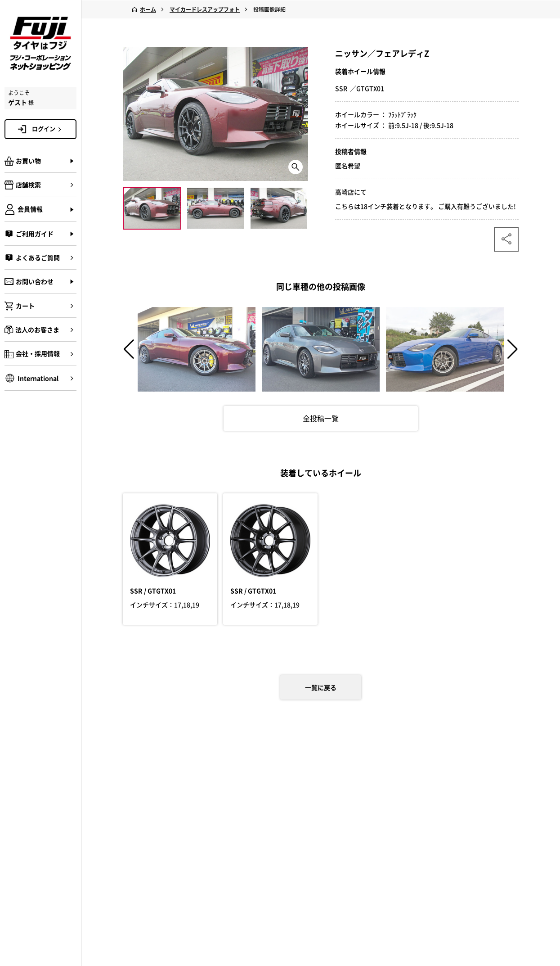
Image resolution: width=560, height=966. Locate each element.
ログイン (48, 129)
